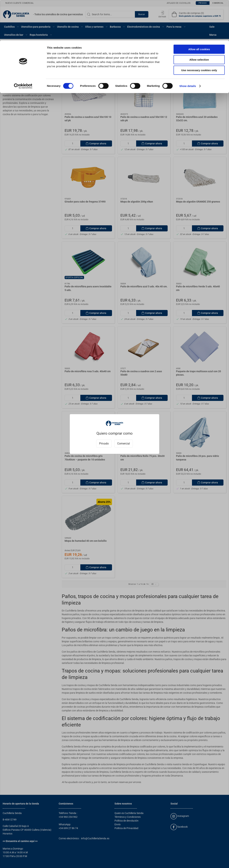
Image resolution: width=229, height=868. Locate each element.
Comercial (124, 444)
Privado (104, 444)
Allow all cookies (199, 9)
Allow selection (199, 19)
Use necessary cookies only (199, 30)
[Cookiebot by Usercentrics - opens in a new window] (23, 46)
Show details (188, 46)
